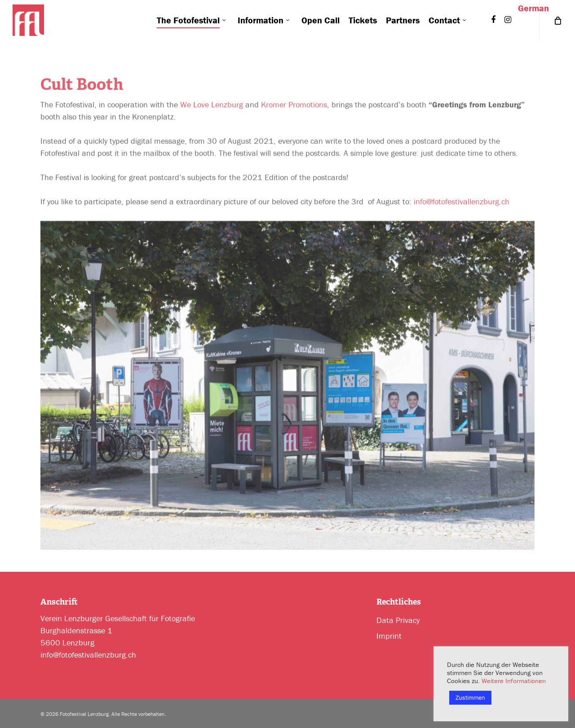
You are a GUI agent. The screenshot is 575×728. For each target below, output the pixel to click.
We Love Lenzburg (212, 108)
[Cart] (557, 20)
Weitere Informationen (514, 681)
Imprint (389, 636)
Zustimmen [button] (470, 697)
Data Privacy (398, 620)
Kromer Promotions (294, 108)
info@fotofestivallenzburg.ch (462, 205)
